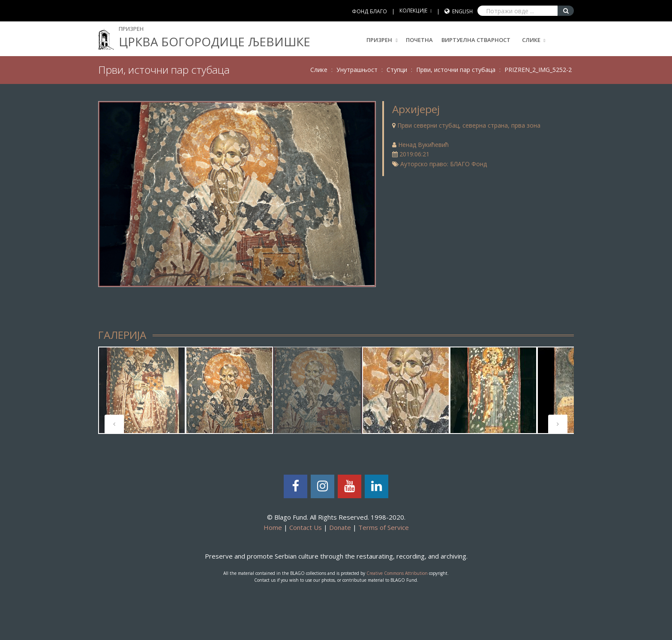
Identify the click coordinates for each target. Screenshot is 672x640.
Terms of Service (384, 527)
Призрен (382, 40)
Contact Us (306, 527)
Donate (340, 527)
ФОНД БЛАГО (369, 11)
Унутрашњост (357, 70)
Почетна (419, 40)
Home (273, 527)
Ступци (397, 70)
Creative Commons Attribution (397, 573)
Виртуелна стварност (476, 40)
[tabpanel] (142, 390)
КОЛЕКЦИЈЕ (413, 10)
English (462, 11)
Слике (531, 40)
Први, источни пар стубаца (456, 70)
